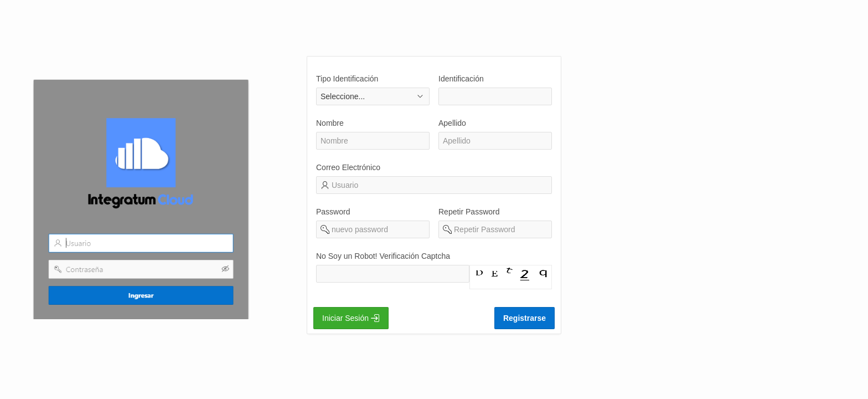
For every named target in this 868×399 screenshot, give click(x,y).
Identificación (461, 79)
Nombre (330, 123)
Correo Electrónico (348, 167)
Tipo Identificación (347, 79)
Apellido (452, 123)
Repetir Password (469, 212)
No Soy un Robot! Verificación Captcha (383, 256)
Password (333, 212)
